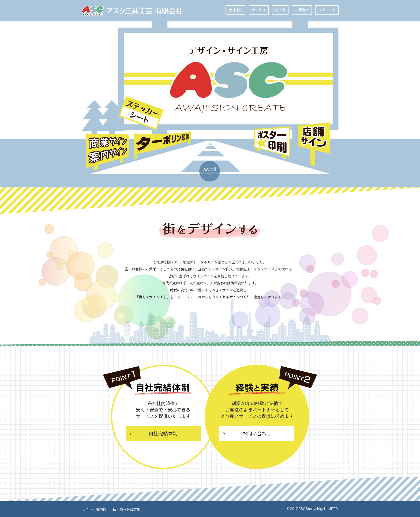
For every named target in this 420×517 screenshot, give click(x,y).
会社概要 (235, 10)
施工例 (280, 10)
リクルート (327, 10)
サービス (259, 10)
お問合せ (302, 10)
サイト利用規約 (94, 509)
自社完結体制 (163, 434)
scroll (210, 172)
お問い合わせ (257, 434)
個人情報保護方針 (126, 509)
